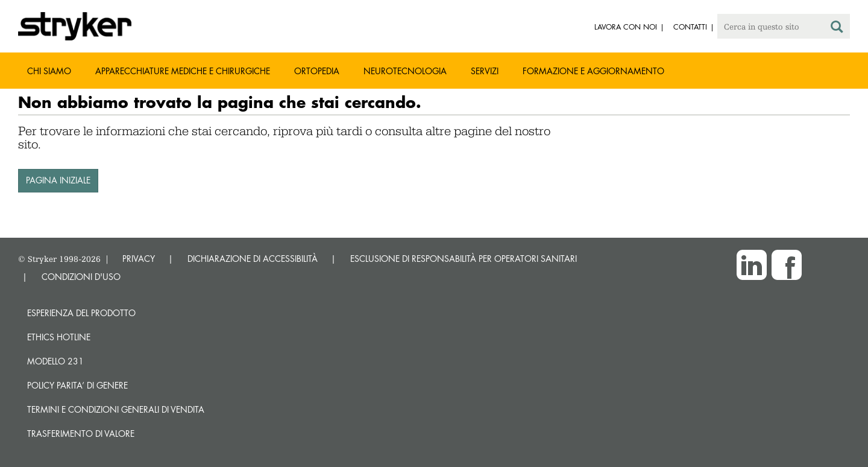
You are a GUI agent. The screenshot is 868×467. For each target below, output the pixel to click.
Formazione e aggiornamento (593, 71)
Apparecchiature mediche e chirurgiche (183, 71)
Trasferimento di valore (81, 434)
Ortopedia (317, 71)
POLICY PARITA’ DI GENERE (77, 385)
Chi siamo (49, 71)
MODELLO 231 (55, 361)
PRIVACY (139, 259)
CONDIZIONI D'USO (81, 277)
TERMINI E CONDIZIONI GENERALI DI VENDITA (116, 409)
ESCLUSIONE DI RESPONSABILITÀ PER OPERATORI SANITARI (464, 259)
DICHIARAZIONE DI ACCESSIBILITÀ (253, 259)
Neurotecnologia (405, 71)
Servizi (485, 71)
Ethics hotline (59, 337)
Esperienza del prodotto (81, 313)
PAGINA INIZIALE (58, 180)
